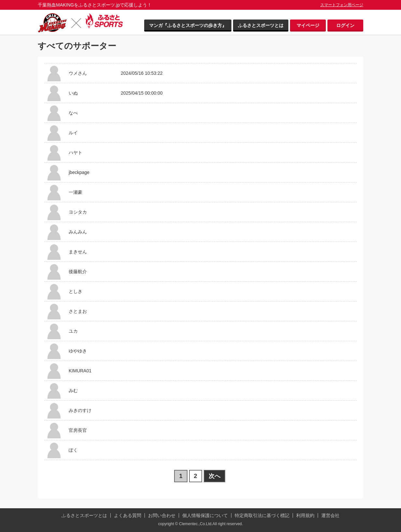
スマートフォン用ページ (342, 5)
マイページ (308, 25)
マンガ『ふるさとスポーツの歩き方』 (188, 25)
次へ (214, 476)
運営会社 (330, 515)
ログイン (345, 25)
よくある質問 (128, 515)
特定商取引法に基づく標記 (262, 515)
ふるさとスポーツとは (261, 25)
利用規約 (305, 515)
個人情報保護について (205, 515)
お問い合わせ (162, 515)
